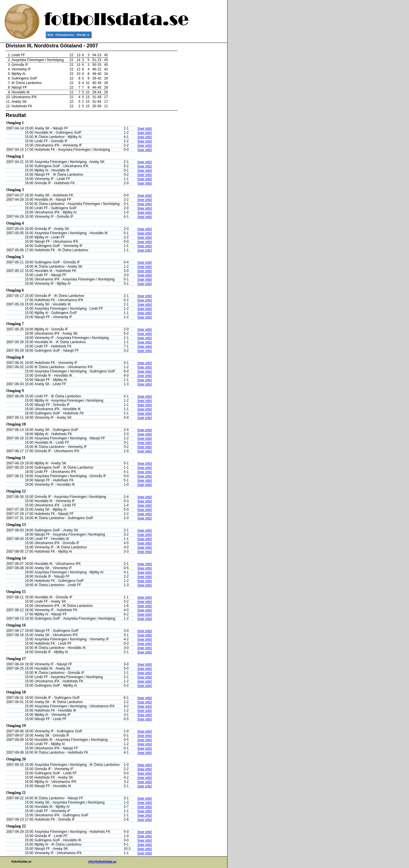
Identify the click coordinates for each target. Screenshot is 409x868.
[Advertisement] (202, 129)
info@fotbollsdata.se (102, 862)
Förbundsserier (65, 35)
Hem (50, 35)
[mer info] (145, 129)
